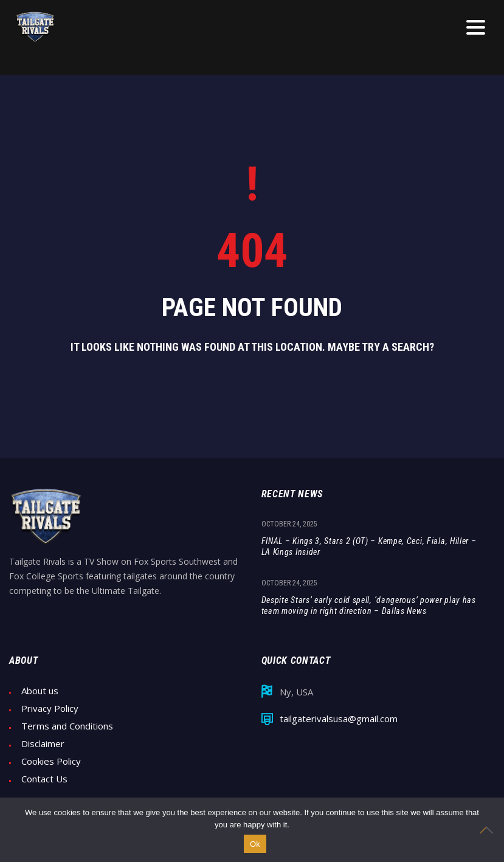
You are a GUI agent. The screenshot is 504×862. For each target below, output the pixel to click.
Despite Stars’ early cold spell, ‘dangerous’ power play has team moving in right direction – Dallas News (369, 605)
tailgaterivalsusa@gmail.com (339, 719)
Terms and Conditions (67, 726)
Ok (255, 844)
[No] (489, 830)
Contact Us (44, 779)
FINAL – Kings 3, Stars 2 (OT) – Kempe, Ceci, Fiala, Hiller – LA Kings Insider (369, 547)
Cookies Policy (51, 761)
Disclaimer (43, 744)
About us (40, 691)
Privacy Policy (50, 709)
